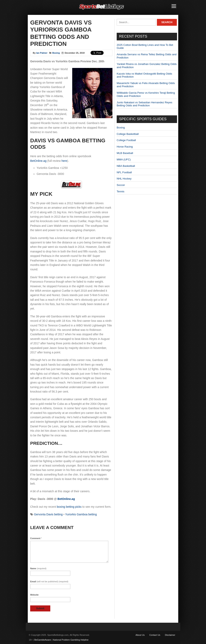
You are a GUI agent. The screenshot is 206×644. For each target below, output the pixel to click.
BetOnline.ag (38, 161)
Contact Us (155, 635)
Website (34, 595)
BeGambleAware (43, 640)
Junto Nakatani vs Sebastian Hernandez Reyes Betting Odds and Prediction (144, 104)
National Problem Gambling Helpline (71, 640)
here (64, 161)
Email (49, 581)
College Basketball (128, 134)
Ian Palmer (42, 53)
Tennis (121, 191)
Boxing (56, 53)
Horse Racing (125, 147)
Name (38, 568)
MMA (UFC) (124, 159)
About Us (140, 635)
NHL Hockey (124, 179)
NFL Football (124, 172)
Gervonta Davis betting (48, 514)
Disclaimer (170, 635)
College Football (126, 140)
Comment (36, 538)
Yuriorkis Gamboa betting (81, 514)
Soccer (121, 185)
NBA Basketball (126, 166)
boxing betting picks (69, 507)
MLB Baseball (125, 153)
